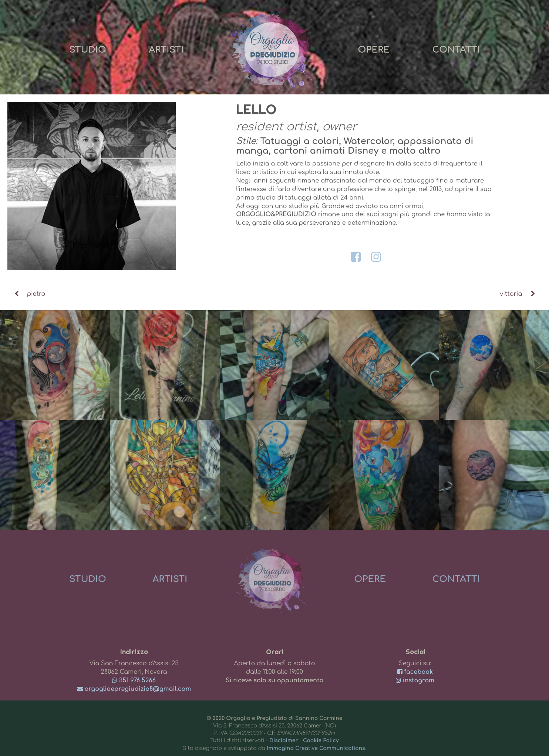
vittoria (521, 294)
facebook (415, 672)
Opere (374, 50)
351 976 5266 (134, 680)
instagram (415, 680)
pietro (26, 294)
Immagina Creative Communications (316, 751)
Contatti (456, 50)
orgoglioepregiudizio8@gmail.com (134, 689)
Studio (88, 50)
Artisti (166, 50)
